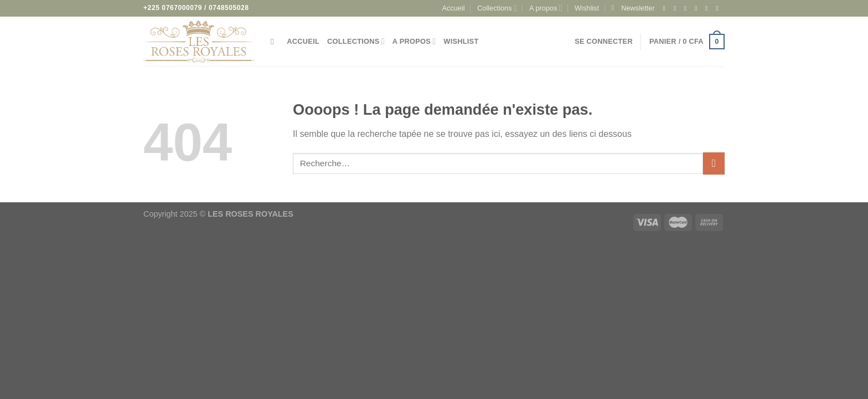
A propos (546, 8)
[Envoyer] (714, 163)
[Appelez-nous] (719, 8)
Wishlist (587, 8)
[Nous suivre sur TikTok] (688, 8)
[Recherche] (275, 42)
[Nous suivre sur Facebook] (666, 8)
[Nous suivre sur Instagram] (677, 8)
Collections (497, 8)
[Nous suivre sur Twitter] (698, 8)
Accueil (453, 8)
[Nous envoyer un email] (709, 8)
